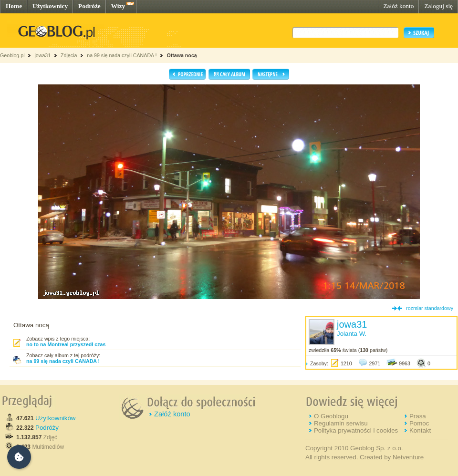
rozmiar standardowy (430, 308)
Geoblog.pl (12, 55)
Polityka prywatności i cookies (356, 430)
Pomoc (419, 423)
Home (14, 6)
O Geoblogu (331, 416)
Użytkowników (55, 418)
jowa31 (42, 55)
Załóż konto (398, 6)
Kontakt (420, 430)
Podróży (47, 428)
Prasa (418, 416)
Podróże (89, 6)
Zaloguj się (438, 6)
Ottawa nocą (182, 55)
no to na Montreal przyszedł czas (66, 344)
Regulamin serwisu (341, 423)
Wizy (118, 6)
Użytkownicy (50, 6)
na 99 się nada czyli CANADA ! (122, 55)
